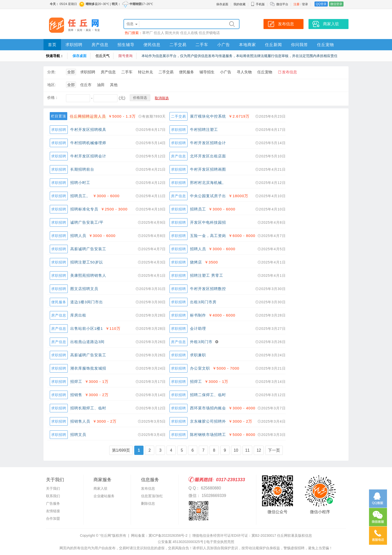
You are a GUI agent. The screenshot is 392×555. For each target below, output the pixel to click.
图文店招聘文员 (84, 289)
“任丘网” (106, 535)
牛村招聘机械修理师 (88, 143)
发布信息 (289, 72)
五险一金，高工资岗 (208, 236)
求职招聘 (74, 45)
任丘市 (86, 85)
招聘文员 (78, 435)
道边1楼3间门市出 (87, 302)
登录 (305, 4)
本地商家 (247, 45)
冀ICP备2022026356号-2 (168, 535)
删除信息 (148, 503)
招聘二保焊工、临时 (208, 395)
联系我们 (53, 496)
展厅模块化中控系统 (208, 116)
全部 (71, 72)
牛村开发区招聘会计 (208, 143)
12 (259, 450)
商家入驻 (100, 488)
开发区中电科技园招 (208, 222)
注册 (296, 4)
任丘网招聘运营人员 (88, 116)
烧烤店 (196, 262)
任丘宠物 (325, 45)
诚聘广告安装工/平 (87, 222)
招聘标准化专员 (84, 209)
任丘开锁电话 (209, 33)
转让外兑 (145, 72)
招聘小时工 (80, 183)
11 (247, 450)
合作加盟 (53, 518)
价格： (53, 97)
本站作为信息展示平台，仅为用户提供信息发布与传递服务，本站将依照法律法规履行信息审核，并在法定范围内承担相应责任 (239, 56)
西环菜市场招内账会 (208, 408)
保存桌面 (222, 4)
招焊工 (76, 381)
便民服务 (186, 72)
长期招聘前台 (82, 169)
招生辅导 (126, 45)
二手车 (202, 45)
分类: (51, 72)
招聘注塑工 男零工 (207, 275)
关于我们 (53, 488)
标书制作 (198, 315)
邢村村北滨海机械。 (208, 183)
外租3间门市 (201, 342)
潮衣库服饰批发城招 (88, 368)
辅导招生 (207, 72)
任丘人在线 (189, 33)
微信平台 (282, 4)
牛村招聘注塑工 (204, 129)
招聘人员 (78, 236)
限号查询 (125, 56)
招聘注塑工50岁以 (87, 262)
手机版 (258, 4)
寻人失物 (244, 72)
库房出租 (78, 315)
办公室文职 (200, 368)
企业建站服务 (104, 496)
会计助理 (198, 328)
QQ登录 (321, 4)
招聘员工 (198, 209)
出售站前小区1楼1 (87, 328)
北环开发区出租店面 (208, 156)
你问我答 (299, 45)
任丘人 (159, 33)
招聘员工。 (80, 196)
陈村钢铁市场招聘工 (208, 435)
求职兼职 (198, 355)
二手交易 (178, 45)
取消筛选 (162, 98)
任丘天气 (102, 56)
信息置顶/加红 (152, 496)
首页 (52, 45)
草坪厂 (147, 33)
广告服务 (53, 503)
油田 (101, 85)
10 (236, 450)
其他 (114, 85)
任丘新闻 (273, 45)
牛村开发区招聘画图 (208, 169)
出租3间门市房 (203, 302)
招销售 (76, 395)
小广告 (224, 45)
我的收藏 (239, 4)
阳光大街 (172, 33)
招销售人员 (80, 421)
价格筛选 (140, 98)
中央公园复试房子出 (208, 196)
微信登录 (336, 4)
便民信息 (152, 45)
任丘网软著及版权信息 (294, 535)
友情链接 (53, 511)
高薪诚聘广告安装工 (88, 249)
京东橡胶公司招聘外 (208, 421)
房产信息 (100, 45)
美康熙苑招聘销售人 (88, 275)
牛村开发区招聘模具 (88, 129)
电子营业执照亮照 (220, 542)
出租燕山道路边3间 (87, 342)
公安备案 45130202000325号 (181, 542)
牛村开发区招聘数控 (208, 289)
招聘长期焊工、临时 (88, 408)
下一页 (274, 450)
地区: (51, 85)
